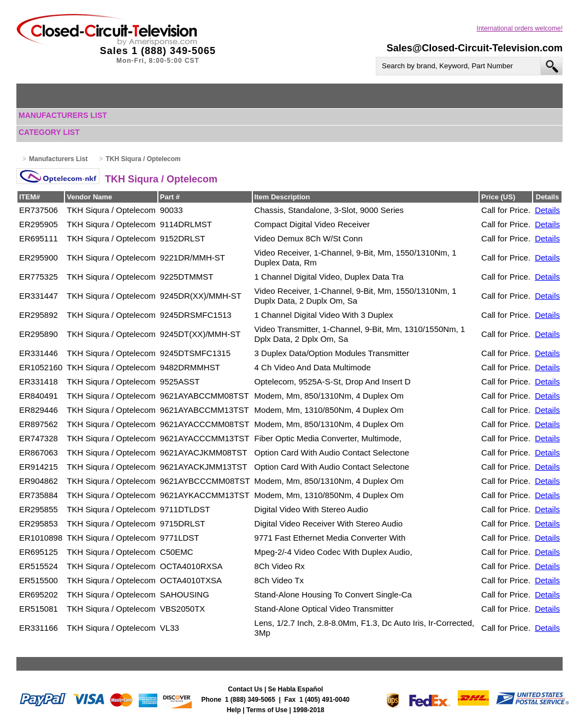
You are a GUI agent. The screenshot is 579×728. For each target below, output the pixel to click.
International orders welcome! (520, 28)
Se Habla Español (296, 689)
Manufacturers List (63, 115)
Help (234, 710)
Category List (49, 132)
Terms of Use (267, 710)
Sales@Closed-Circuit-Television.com (475, 48)
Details (547, 210)
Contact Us (245, 689)
